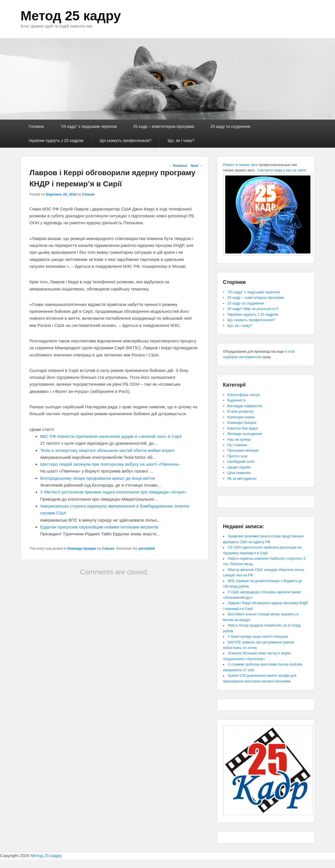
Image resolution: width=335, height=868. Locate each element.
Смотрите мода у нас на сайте (282, 170)
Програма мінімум (243, 450)
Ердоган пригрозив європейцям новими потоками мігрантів (99, 527)
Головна (36, 126)
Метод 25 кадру (71, 16)
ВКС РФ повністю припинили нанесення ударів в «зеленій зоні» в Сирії (111, 436)
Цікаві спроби (239, 467)
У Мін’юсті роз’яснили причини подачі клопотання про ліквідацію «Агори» (113, 492)
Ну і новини (237, 445)
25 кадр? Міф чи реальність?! (253, 309)
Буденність (237, 400)
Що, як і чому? (181, 141)
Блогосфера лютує (244, 395)
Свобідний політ (241, 462)
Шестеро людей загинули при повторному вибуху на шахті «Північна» (110, 464)
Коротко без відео (243, 428)
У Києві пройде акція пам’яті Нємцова (258, 637)
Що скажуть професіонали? (125, 141)
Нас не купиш (239, 439)
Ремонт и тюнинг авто (241, 165)
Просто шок (237, 456)
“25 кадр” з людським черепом (89, 126)
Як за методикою (242, 478)
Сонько (88, 194)
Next (197, 166)
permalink (147, 549)
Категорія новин (241, 417)
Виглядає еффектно (245, 406)
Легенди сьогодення (245, 434)
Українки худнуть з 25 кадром (56, 141)
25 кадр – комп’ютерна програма (164, 126)
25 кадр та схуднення (230, 126)
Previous (178, 166)
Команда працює (82, 549)
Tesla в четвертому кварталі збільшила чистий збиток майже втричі (107, 450)
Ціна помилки (239, 473)
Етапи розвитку (241, 411)
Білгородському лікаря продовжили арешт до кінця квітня (98, 478)
